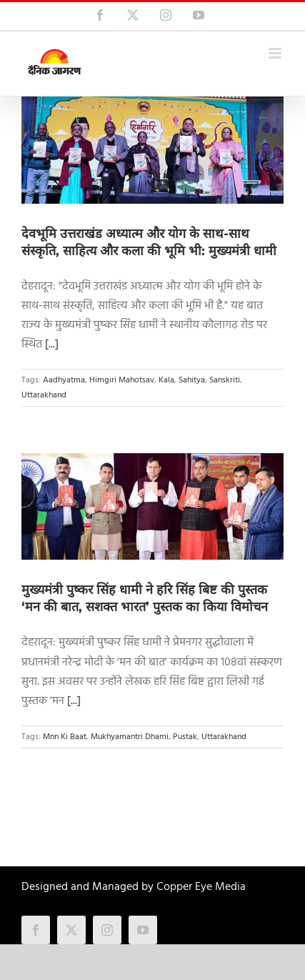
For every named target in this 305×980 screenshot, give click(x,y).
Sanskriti (225, 380)
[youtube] (143, 930)
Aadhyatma (64, 380)
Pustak (185, 737)
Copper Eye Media (201, 887)
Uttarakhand (44, 395)
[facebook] (36, 930)
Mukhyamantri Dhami (130, 737)
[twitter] (71, 930)
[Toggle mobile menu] (276, 53)
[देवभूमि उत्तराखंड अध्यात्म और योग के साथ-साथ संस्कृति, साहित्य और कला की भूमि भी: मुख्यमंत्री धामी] (152, 150)
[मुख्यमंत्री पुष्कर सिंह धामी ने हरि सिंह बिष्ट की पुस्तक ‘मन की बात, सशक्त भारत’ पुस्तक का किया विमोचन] (152, 506)
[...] (52, 345)
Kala (166, 380)
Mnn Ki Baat (65, 737)
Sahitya (192, 380)
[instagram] (107, 930)
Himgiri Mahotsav (122, 380)
